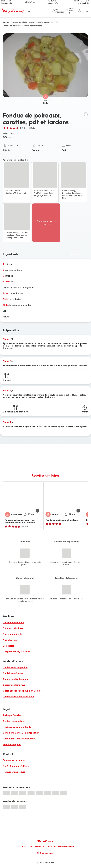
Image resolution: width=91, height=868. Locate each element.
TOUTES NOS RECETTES (47, 22)
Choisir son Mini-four (14, 685)
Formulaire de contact (15, 760)
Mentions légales (12, 744)
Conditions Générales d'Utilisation (21, 733)
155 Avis (31, 128)
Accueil (7, 22)
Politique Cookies (12, 715)
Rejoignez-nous (37, 846)
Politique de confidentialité (17, 727)
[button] (58, 11)
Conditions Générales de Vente (19, 739)
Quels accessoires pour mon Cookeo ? (23, 691)
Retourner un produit (14, 772)
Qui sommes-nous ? (14, 622)
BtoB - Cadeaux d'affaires (17, 766)
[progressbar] (6, 793)
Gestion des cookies (14, 721)
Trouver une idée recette (23, 22)
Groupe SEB (22, 846)
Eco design (9, 646)
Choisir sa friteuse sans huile (18, 697)
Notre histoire (10, 640)
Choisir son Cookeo (13, 673)
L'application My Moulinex (16, 652)
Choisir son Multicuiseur (16, 679)
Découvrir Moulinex (13, 628)
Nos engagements (13, 634)
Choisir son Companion (15, 667)
